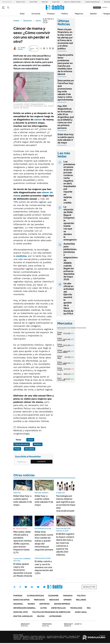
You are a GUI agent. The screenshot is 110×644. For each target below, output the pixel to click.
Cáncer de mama (22, 444)
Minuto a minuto (21, 528)
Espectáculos (58, 608)
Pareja (17, 449)
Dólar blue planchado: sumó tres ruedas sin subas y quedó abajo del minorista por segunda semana (44, 541)
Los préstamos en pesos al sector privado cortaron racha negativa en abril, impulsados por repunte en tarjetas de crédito (70, 182)
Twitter (15, 587)
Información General (25, 608)
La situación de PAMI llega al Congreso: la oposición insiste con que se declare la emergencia (70, 223)
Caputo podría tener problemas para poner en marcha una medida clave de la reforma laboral (65, 65)
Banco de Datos (21, 600)
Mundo (31, 604)
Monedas (61, 328)
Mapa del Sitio (21, 612)
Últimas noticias (35, 596)
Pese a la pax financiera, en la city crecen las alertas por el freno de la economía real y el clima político (65, 39)
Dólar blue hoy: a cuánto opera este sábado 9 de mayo (66, 138)
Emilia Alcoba (21, 48)
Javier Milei (33, 2)
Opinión (93, 14)
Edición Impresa (62, 604)
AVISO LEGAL (81, 612)
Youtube (38, 587)
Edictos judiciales (23, 616)
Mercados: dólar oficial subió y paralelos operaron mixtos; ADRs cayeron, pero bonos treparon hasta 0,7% (23, 542)
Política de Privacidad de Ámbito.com (51, 612)
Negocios (79, 14)
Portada (18, 596)
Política (65, 14)
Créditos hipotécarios (92, 2)
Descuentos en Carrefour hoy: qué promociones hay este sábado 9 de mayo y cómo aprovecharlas (66, 90)
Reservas (45, 2)
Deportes (44, 604)
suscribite (97, 7)
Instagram (26, 587)
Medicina (38, 444)
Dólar (22, 14)
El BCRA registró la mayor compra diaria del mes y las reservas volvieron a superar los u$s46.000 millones (65, 544)
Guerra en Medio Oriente (72, 2)
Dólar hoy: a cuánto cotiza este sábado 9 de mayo (44, 500)
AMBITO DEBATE (73, 625)
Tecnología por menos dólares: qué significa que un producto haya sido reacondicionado (66, 503)
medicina (21, 256)
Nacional (18, 604)
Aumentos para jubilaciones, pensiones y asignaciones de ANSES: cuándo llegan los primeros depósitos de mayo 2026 (71, 262)
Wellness (81, 600)
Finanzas (51, 14)
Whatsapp (44, 587)
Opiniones (27, 21)
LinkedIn (32, 587)
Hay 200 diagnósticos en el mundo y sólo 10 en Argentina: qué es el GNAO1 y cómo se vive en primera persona (66, 117)
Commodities (75, 328)
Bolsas (67, 328)
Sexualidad (30, 449)
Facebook (20, 587)
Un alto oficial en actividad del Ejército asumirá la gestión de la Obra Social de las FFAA (69, 299)
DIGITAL (26, 625)
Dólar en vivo (21, 2)
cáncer (38, 21)
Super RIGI (56, 2)
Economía (36, 14)
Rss (89, 608)
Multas (41, 616)
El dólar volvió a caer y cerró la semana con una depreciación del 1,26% (44, 567)
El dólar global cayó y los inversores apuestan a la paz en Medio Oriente (23, 570)
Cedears (83, 328)
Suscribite (42, 462)
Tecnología (76, 608)
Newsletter (89, 587)
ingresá (105, 7)
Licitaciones (55, 616)
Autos (43, 608)
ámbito (16, 21)
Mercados (39, 600)
